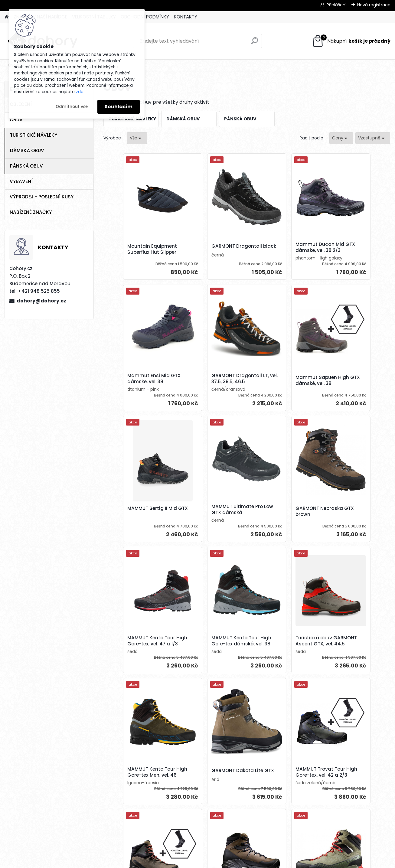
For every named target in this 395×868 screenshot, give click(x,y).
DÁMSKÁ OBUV (27, 150)
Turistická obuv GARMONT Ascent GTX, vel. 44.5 (352, 513)
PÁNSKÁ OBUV (26, 166)
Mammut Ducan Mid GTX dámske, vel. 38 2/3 (281, 247)
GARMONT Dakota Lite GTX (208, 649)
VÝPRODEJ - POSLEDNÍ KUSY (42, 197)
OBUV (16, 120)
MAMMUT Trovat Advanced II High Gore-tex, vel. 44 (138, 787)
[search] (255, 43)
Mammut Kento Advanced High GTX (206, 786)
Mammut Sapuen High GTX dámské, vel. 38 (209, 380)
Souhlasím (119, 107)
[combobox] (341, 138)
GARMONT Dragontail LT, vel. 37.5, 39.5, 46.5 (139, 379)
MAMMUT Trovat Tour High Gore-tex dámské (352, 649)
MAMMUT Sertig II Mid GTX (278, 380)
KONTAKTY (186, 17)
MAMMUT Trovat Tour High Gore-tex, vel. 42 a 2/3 (281, 650)
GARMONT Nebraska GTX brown (139, 514)
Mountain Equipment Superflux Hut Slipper (135, 249)
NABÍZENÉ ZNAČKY (31, 212)
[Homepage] (7, 17)
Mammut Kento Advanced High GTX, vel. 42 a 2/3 (354, 787)
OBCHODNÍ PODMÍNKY (145, 17)
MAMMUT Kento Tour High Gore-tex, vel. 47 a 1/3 (209, 513)
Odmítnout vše (72, 107)
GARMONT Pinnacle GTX (281, 785)
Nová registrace (374, 5)
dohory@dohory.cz (41, 301)
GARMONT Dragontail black (207, 247)
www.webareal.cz (222, 862)
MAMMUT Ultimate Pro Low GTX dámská (351, 379)
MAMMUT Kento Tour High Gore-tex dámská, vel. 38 (281, 513)
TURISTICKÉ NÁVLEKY (34, 135)
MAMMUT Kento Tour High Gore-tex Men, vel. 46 (137, 650)
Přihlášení (337, 5)
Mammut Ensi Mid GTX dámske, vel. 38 (352, 247)
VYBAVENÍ (21, 181)
